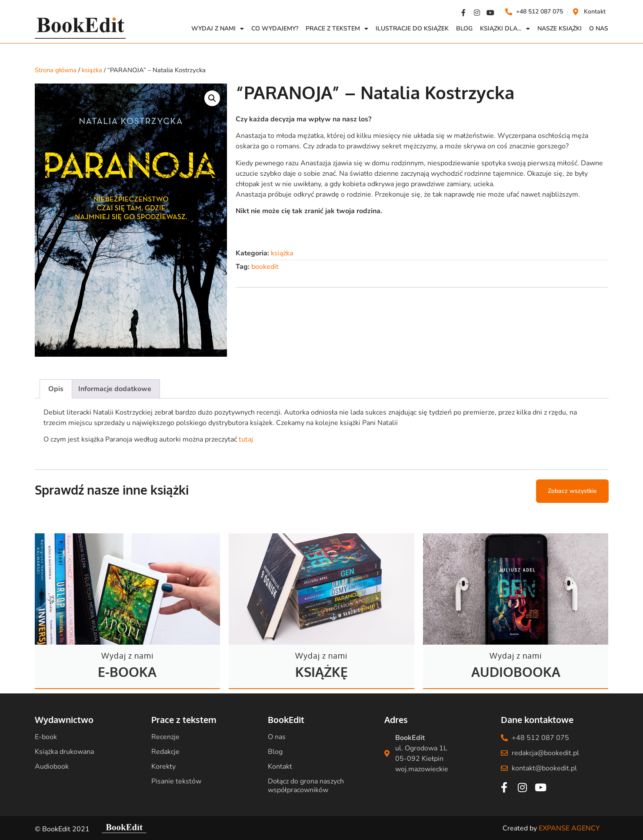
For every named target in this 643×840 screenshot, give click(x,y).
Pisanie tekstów (176, 781)
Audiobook (52, 766)
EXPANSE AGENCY (569, 828)
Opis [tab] (56, 389)
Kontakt (280, 766)
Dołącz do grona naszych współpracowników (306, 786)
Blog (464, 28)
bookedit (265, 267)
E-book (46, 737)
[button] (212, 98)
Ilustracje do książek (412, 28)
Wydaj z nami (218, 29)
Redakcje (165, 752)
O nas (277, 737)
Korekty (163, 766)
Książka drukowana (64, 752)
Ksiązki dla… (505, 29)
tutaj (246, 439)
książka (92, 70)
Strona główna (56, 70)
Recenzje (165, 737)
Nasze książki (560, 28)
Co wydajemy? (275, 28)
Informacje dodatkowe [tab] (115, 389)
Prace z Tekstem (337, 29)
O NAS (599, 28)
